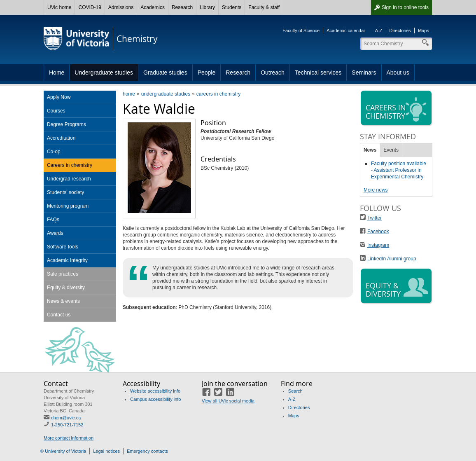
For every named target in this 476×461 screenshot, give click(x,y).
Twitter (374, 218)
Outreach (273, 73)
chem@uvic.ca (66, 418)
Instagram (378, 245)
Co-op (54, 152)
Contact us (59, 315)
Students (232, 7)
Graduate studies (165, 73)
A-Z (379, 30)
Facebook (378, 232)
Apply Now (59, 97)
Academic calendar (346, 30)
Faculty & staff (264, 7)
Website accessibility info (155, 391)
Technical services (318, 73)
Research (182, 7)
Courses (56, 111)
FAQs (53, 220)
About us (398, 73)
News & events (63, 301)
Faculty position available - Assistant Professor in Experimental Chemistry (399, 170)
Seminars (364, 73)
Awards (55, 233)
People (207, 73)
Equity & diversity (66, 288)
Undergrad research (69, 179)
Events (391, 150)
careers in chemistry (218, 94)
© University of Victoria (63, 451)
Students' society (65, 192)
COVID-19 (90, 7)
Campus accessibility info (156, 399)
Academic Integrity (67, 260)
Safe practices (63, 274)
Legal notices (106, 451)
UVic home (59, 7)
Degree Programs (66, 124)
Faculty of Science (301, 30)
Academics (153, 7)
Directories (400, 30)
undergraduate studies (166, 94)
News (370, 150)
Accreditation (61, 138)
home (129, 94)
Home (57, 73)
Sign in (405, 7)
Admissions (121, 7)
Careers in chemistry (70, 165)
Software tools (63, 247)
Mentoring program (68, 206)
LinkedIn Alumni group (392, 259)
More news (376, 190)
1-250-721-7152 (67, 425)
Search (295, 391)
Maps (423, 30)
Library (207, 7)
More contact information (69, 438)
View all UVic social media (228, 401)
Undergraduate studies (104, 73)
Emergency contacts (147, 451)
